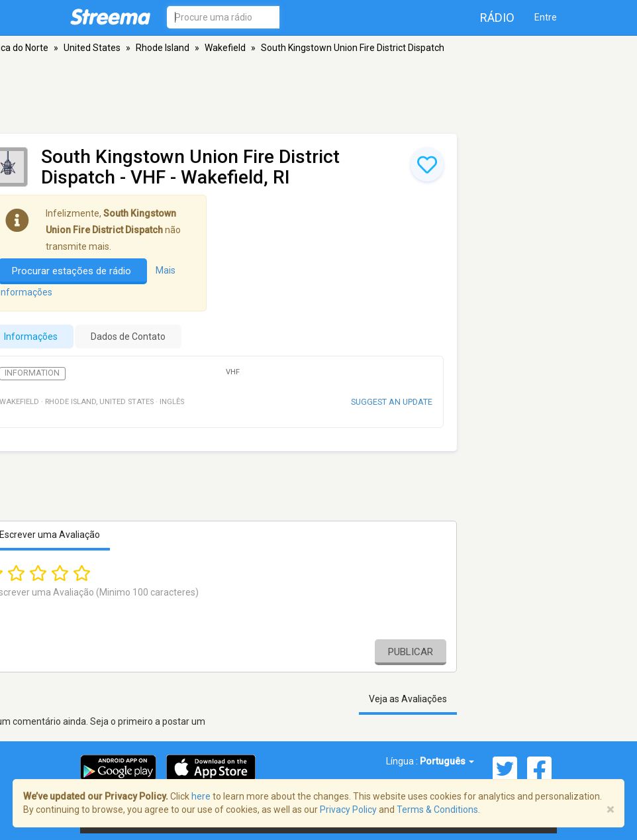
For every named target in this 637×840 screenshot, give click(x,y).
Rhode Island (163, 48)
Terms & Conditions (437, 810)
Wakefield (225, 48)
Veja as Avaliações (408, 699)
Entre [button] (546, 17)
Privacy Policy (348, 810)
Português (447, 761)
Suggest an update (392, 402)
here (201, 796)
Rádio (497, 18)
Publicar (411, 652)
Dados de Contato (128, 337)
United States (92, 48)
